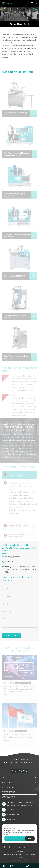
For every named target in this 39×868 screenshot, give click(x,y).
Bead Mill (20, 9)
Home (6, 9)
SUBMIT (11, 636)
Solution (7, 782)
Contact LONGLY (20, 771)
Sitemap (13, 860)
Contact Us (8, 797)
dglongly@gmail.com (11, 557)
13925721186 (8, 810)
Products (13, 9)
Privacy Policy (22, 860)
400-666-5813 (8, 562)
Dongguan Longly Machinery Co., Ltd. (16, 854)
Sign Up (30, 838)
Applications (9, 787)
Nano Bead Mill (30, 9)
